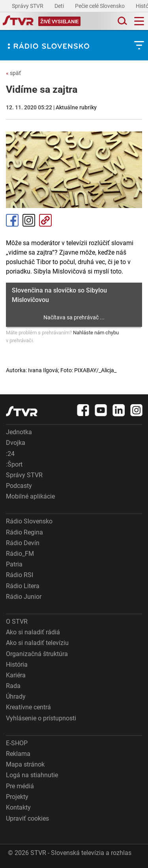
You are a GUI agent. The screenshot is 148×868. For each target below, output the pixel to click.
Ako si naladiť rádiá (33, 632)
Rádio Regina (24, 532)
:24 (10, 454)
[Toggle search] (122, 21)
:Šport (14, 464)
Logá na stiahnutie (32, 775)
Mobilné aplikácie (30, 496)
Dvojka (16, 443)
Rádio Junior (24, 597)
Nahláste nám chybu (96, 333)
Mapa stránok (25, 764)
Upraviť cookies (27, 818)
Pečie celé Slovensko (100, 6)
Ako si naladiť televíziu (37, 643)
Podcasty (19, 486)
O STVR (17, 621)
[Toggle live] (59, 21)
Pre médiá (20, 786)
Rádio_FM (20, 554)
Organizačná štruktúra (37, 654)
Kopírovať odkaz (45, 220)
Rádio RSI (20, 575)
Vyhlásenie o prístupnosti (41, 718)
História (17, 665)
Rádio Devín (23, 543)
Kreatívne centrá (28, 707)
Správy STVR (28, 6)
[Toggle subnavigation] (139, 45)
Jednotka (19, 432)
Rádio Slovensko (29, 521)
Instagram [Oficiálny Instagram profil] (29, 220)
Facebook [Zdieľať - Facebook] (12, 220)
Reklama (18, 754)
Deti (60, 6)
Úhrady (16, 696)
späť (13, 73)
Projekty (17, 797)
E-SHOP (17, 743)
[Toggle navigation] (139, 21)
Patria (14, 564)
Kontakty (18, 807)
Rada (13, 686)
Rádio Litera (23, 586)
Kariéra (16, 675)
